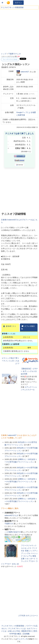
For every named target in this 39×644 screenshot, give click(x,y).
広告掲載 (26, 634)
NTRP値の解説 (15, 634)
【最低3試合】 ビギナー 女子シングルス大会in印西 (29, 371)
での (9, 524)
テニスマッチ (22, 639)
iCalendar (20, 165)
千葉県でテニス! (15, 54)
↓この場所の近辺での (13, 532)
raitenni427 (25, 72)
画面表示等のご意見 (29, 631)
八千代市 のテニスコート (28, 616)
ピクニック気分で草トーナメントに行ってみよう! (11, 361)
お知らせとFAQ (14, 631)
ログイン (18, 3)
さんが (12, 515)
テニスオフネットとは (17, 628)
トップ (4, 54)
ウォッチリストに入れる (10, 59)
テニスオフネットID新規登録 (12, 7)
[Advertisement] (19, 30)
